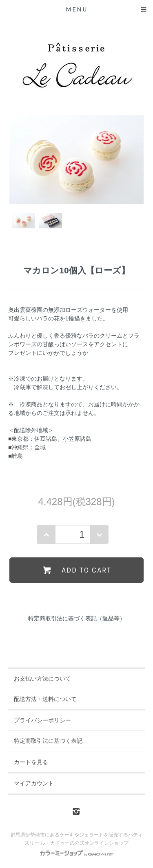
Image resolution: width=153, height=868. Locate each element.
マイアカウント (34, 783)
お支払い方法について (42, 679)
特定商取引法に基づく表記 (48, 741)
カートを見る (31, 762)
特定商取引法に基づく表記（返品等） (77, 618)
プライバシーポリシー (42, 720)
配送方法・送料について (45, 699)
